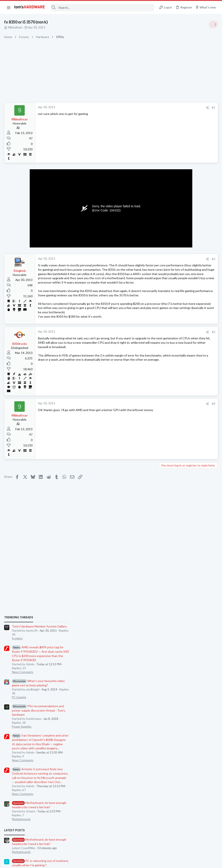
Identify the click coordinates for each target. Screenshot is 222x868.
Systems (166, 256)
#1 (144, 108)
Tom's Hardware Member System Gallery (188, 244)
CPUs (164, 550)
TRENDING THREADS (167, 235)
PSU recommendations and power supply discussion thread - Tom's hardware (187, 328)
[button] (9, 7)
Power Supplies (170, 345)
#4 (144, 425)
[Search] (103, 7)
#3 (144, 353)
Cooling (165, 593)
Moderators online (168, 604)
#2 (144, 259)
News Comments (171, 290)
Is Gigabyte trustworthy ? (185, 525)
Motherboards (170, 437)
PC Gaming (167, 315)
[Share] (138, 108)
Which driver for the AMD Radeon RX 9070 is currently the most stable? (186, 504)
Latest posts (163, 448)
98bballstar (15, 27)
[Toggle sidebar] (213, 24)
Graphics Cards (170, 491)
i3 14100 (173, 542)
